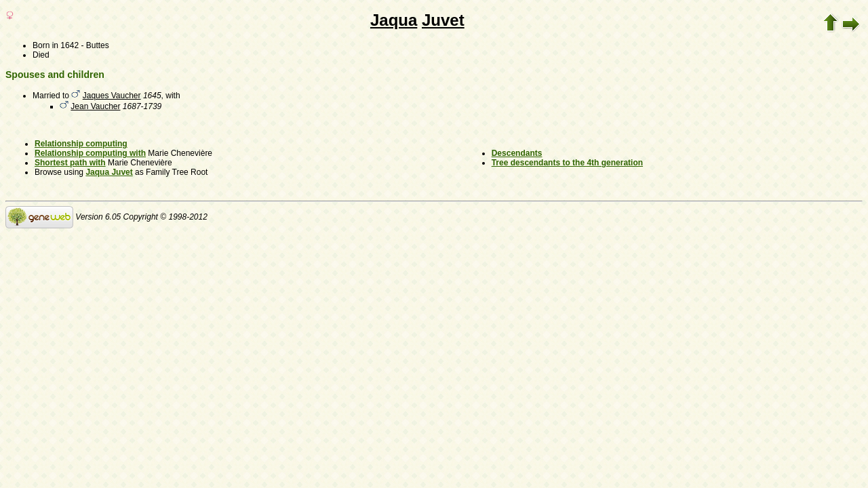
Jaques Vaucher (112, 96)
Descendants (517, 153)
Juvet (443, 20)
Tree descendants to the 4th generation (567, 163)
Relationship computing (81, 144)
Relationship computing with (90, 153)
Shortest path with (70, 163)
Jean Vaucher (95, 106)
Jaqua (394, 20)
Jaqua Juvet (109, 172)
